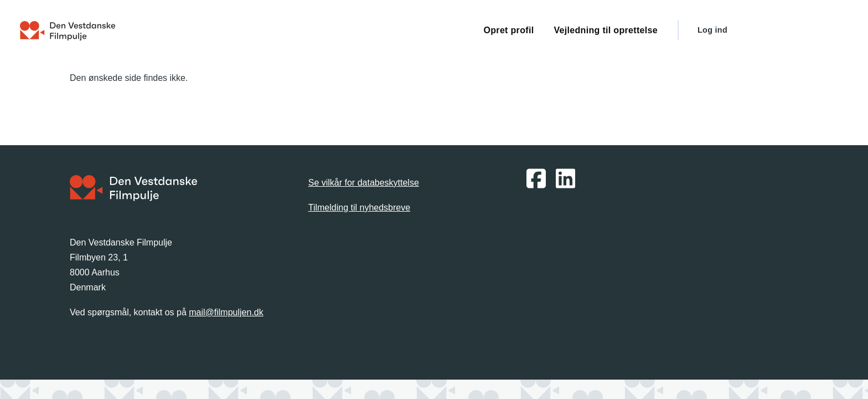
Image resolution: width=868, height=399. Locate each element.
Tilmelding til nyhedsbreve (359, 208)
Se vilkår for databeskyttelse (364, 183)
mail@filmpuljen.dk (226, 312)
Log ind (712, 30)
